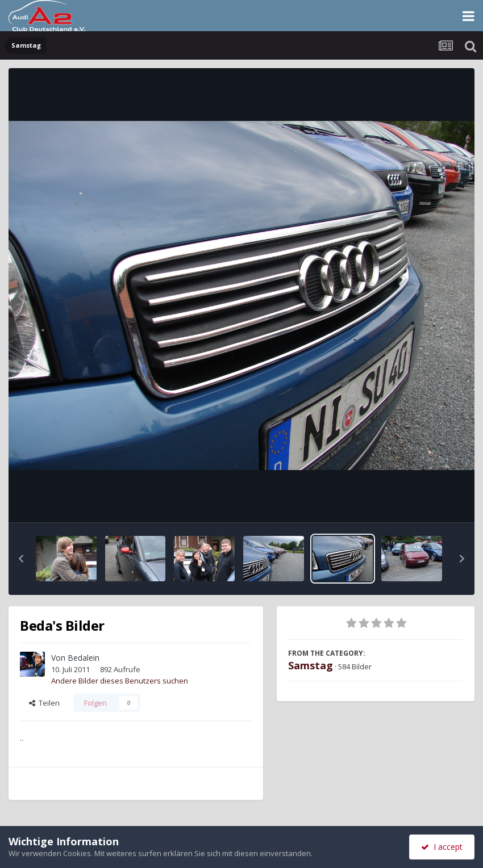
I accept (442, 847)
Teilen (44, 703)
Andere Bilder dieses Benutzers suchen (120, 681)
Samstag (311, 665)
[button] (21, 559)
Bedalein (84, 658)
